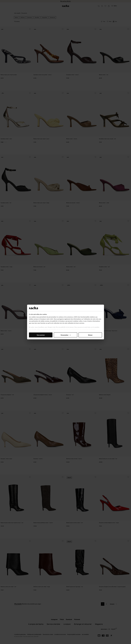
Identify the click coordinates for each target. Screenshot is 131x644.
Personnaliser (66, 335)
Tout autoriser (41, 335)
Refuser (90, 335)
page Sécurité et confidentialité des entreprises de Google (78, 329)
